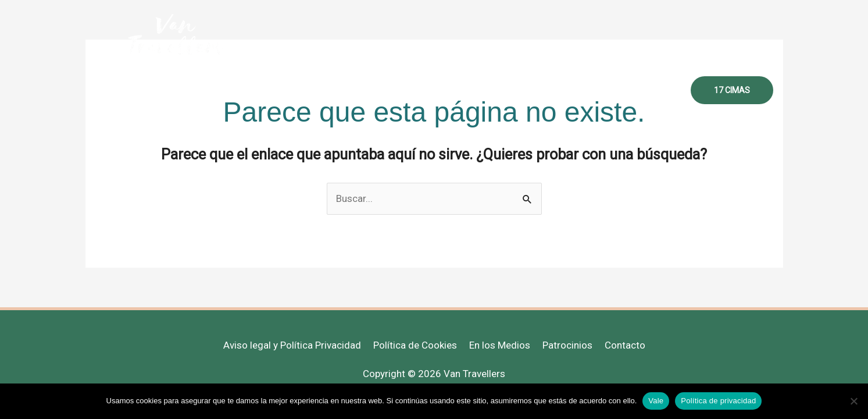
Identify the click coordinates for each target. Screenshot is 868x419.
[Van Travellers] (175, 34)
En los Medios (500, 345)
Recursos (543, 90)
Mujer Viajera (415, 90)
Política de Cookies (415, 345)
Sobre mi (346, 90)
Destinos (483, 90)
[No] (853, 401)
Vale (656, 401)
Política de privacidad (718, 401)
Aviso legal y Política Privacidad (292, 345)
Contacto (651, 90)
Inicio (295, 90)
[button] (732, 90)
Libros (597, 90)
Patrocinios (567, 345)
